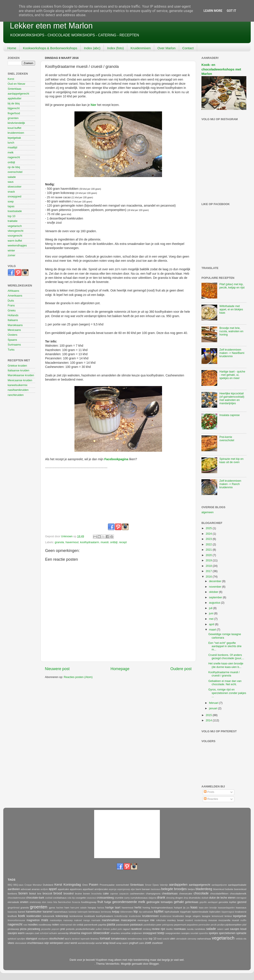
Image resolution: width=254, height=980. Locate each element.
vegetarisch (15, 226)
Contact (188, 48)
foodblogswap (89, 902)
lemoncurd (218, 916)
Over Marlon (167, 48)
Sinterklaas (14, 89)
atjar (133, 889)
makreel (78, 920)
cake (106, 894)
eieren (232, 898)
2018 (209, 566)
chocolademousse (17, 898)
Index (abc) (92, 48)
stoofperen (43, 939)
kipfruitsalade (172, 912)
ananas (36, 889)
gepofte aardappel (209, 902)
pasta (111, 924)
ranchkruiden (16, 395)
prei (63, 929)
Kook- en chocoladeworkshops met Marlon (221, 69)
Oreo (85, 885)
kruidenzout (166, 916)
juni (212, 613)
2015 (209, 715)
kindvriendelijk (16, 123)
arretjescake (101, 889)
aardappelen (178, 884)
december (216, 581)
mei (212, 619)
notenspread (66, 925)
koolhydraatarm (90, 542)
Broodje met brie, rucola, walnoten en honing (231, 331)
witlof (67, 943)
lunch (11, 143)
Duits (11, 301)
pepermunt (180, 925)
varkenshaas (204, 939)
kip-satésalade (146, 912)
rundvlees (200, 929)
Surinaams (14, 345)
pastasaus (136, 925)
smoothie (126, 933)
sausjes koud (238, 929)
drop (186, 898)
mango (87, 920)
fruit (100, 902)
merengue (143, 920)
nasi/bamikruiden (18, 390)
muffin (243, 920)
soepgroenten (173, 933)
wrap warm (122, 943)
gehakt (179, 902)
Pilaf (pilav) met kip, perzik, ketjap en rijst (232, 286)
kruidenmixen (16, 133)
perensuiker (204, 925)
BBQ (10, 885)
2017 (209, 571)
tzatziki (166, 939)
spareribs (204, 933)
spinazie (241, 933)
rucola (190, 929)
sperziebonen (227, 933)
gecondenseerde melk (129, 902)
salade (12, 177)
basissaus (156, 889)
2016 (209, 577)
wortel (99, 943)
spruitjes (21, 939)
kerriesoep (106, 912)
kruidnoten (178, 916)
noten (55, 925)
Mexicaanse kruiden (20, 380)
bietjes (191, 889)
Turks (11, 350)
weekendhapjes (17, 246)
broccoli (47, 894)
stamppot (32, 939)
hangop (92, 908)
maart (213, 630)
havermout (72, 542)
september (216, 597)
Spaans (12, 340)
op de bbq (14, 167)
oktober (214, 592)
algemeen (207, 512)
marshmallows (111, 920)
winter (11, 251)
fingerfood (14, 113)
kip (136, 911)
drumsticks (195, 898)
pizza (23, 929)
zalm (142, 943)
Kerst (11, 79)
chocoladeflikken (219, 894)
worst (74, 943)
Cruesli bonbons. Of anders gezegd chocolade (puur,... (226, 657)
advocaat (26, 889)
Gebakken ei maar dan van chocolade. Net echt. (225, 683)
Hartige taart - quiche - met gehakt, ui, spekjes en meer (232, 375)
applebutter (15, 98)
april (212, 624)
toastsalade (15, 211)
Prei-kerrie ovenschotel (227, 439)
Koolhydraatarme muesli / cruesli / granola (224, 674)
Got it (231, 11)
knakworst (241, 912)
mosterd (189, 920)
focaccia (76, 902)
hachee (60, 908)
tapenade (85, 939)
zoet (148, 943)
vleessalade (21, 943)
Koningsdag (72, 884)
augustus (215, 603)
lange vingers (193, 916)
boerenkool (240, 889)
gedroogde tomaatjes (160, 902)
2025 (209, 528)
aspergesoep (124, 889)
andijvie (44, 889)
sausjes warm (16, 933)
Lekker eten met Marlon (51, 26)
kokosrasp (62, 916)
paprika (102, 925)
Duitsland (48, 885)
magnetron (33, 920)
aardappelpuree (219, 885)
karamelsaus (60, 912)
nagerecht (14, 157)
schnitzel (44, 933)
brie (39, 894)
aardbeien (14, 889)
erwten (24, 902)
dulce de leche (218, 898)
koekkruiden (34, 916)
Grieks (12, 311)
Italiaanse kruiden (19, 371)
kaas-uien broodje (208, 908)
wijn (47, 943)
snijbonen (137, 933)
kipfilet (159, 911)
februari (214, 703)
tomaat (105, 938)
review (156, 929)
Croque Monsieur (33, 885)
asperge (113, 889)
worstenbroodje (86, 943)
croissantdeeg (105, 898)
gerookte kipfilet (227, 902)
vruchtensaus (35, 943)
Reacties (211, 799)
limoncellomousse (16, 920)
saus (11, 182)
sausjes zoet (32, 933)
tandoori (76, 939)
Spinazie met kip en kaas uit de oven (231, 461)
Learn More (213, 11)
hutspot (178, 908)
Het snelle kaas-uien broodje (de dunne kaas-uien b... (226, 665)
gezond (242, 902)
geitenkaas (192, 902)
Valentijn (164, 885)
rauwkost (136, 929)
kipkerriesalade (200, 912)
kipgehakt (186, 912)
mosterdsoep (201, 920)
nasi (25, 925)
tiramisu (95, 939)
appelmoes (76, 889)
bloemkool (219, 889)
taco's (68, 939)
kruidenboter (135, 916)
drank (161, 897)
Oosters (12, 335)
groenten (13, 118)
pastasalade (123, 925)
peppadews (192, 925)
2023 (209, 539)
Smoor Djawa (152, 885)
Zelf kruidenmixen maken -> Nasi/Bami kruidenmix (232, 353)
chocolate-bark (35, 898)
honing (146, 908)
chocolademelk (238, 894)
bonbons (12, 894)
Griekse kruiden (17, 366)
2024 (209, 534)
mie (152, 920)
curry (127, 898)
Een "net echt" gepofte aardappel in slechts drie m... (225, 646)
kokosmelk (49, 916)
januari (214, 708)
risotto (169, 929)
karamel (48, 912)
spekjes (213, 933)
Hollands (13, 315)
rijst (163, 929)
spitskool (12, 939)
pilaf (244, 925)
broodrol (69, 894)
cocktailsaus (60, 898)
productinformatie (85, 929)
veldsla (239, 939)
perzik (214, 925)
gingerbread (14, 908)
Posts (209, 792)
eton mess (47, 902)
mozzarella (225, 920)
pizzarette (46, 929)
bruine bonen (82, 894)
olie (74, 925)
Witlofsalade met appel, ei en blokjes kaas (231, 309)
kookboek (90, 916)
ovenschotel (15, 172)
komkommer (76, 916)
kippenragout (228, 912)
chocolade (201, 893)
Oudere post (181, 669)
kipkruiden (215, 912)
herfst (138, 908)
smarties (115, 933)
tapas (11, 206)
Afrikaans (13, 291)
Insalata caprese (229, 415)
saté (227, 929)
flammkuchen (65, 902)
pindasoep (13, 929)
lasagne (206, 916)
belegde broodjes (174, 889)
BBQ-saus (18, 885)
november (216, 587)
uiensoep (192, 939)
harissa (101, 908)
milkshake (161, 920)
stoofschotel (56, 939)
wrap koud (109, 943)
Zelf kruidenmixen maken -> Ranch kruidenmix (230, 484)
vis (245, 939)
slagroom (86, 933)
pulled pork (116, 929)
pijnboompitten (234, 925)
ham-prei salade (79, 908)
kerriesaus (94, 912)
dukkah (205, 898)
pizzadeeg (34, 929)
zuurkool (157, 943)
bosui (32, 894)
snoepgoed (14, 197)
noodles (33, 925)
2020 (209, 555)
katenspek (83, 912)
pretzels (70, 929)
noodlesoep (45, 925)
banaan (146, 889)
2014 (209, 720)
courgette (81, 898)
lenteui (228, 916)
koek (22, 916)
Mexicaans (14, 330)
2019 (209, 560)
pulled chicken (103, 929)
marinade (96, 920)
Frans (11, 306)
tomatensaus (119, 939)
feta (55, 902)
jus (188, 908)
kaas (194, 907)
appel (53, 889)
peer (159, 925)
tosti (160, 939)
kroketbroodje (121, 916)
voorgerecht (15, 236)
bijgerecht (14, 108)
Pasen (94, 884)
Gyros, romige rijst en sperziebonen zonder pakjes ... (227, 693)
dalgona (152, 898)
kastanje (73, 912)
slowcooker (15, 187)
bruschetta (96, 894)
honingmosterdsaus (162, 908)
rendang (147, 929)
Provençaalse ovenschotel (114, 885)
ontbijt (114, 542)
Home (12, 48)
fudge (108, 902)
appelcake (63, 889)
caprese (114, 894)
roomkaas (180, 929)
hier (93, 105)
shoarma (75, 933)
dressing (170, 898)
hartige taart (113, 908)
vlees (11, 943)
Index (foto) (115, 48)
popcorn (55, 929)
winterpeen (57, 943)
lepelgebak (14, 138)
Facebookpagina (116, 459)
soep (11, 202)
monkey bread (175, 920)
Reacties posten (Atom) (78, 677)
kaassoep (12, 912)
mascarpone (128, 920)
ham (67, 908)
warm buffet (15, 241)
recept (123, 542)
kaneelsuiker (34, 912)
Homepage (120, 669)
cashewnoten (137, 894)
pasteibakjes (150, 925)
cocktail (49, 898)
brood (58, 893)
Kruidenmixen (141, 48)
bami (138, 889)
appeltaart (88, 889)
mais (45, 920)
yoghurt (134, 943)
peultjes (221, 925)
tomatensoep (135, 939)
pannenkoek (91, 925)
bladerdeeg (204, 889)
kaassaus (241, 908)
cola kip (71, 898)
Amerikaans (15, 296)
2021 (209, 550)
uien (173, 939)
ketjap (116, 912)
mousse (213, 920)
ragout (126, 929)
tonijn (145, 939)
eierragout (241, 898)
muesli (104, 542)
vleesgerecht (15, 231)
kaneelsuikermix (18, 385)
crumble (119, 898)
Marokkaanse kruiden (21, 375)
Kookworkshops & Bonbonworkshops (50, 48)
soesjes (185, 933)
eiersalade (13, 902)
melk (11, 153)
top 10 (11, 216)
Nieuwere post (57, 669)
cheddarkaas (170, 894)
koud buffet (14, 128)
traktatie (13, 221)
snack (11, 192)
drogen (179, 898)
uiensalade (181, 939)
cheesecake (185, 894)
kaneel (22, 912)
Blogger (154, 964)
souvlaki (194, 933)
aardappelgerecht (18, 94)
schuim (53, 933)
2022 (209, 544)
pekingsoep (168, 925)
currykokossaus (139, 898)
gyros (52, 908)
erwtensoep (35, 902)
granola (59, 542)
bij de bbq (14, 104)
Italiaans (13, 320)
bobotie (229, 889)
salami (220, 929)
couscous (91, 898)
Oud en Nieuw (16, 84)
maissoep (68, 920)
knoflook (12, 916)
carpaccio (124, 894)
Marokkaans (15, 325)
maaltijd (12, 148)
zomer (11, 255)
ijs (184, 908)
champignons (153, 894)
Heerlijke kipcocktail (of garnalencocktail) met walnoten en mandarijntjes (232, 398)
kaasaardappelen (226, 908)
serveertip (63, 933)
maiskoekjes (56, 920)
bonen (23, 893)
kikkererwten (127, 912)
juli (211, 608)
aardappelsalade (237, 885)
